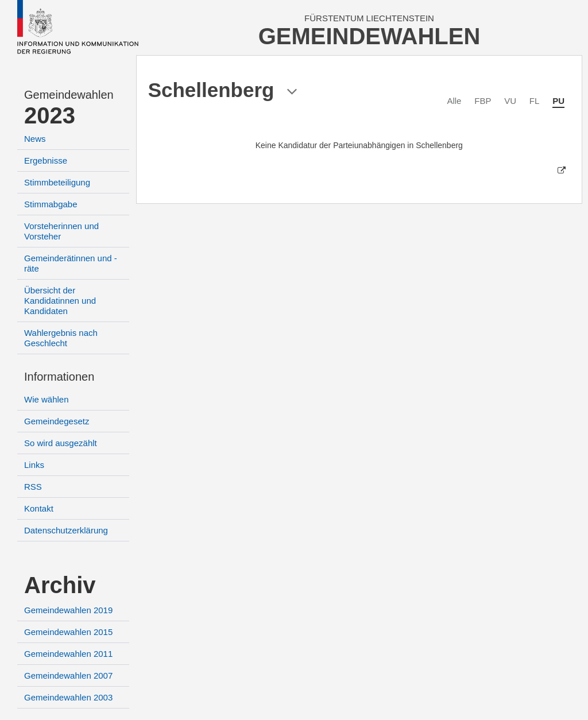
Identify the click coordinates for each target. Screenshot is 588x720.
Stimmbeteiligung (57, 182)
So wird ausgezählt (61, 443)
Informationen (59, 377)
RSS (33, 487)
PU (558, 101)
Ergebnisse (46, 160)
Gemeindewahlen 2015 (68, 632)
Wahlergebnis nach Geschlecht (61, 338)
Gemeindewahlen (69, 95)
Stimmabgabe (51, 204)
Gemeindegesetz (57, 421)
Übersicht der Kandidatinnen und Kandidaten (60, 301)
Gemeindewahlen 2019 (68, 610)
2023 (50, 115)
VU (510, 101)
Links (34, 465)
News (35, 139)
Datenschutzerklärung (66, 530)
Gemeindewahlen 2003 (68, 697)
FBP (483, 101)
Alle (454, 101)
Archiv (60, 585)
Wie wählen (47, 399)
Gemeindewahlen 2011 (68, 654)
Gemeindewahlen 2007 (68, 676)
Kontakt (39, 508)
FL (535, 101)
